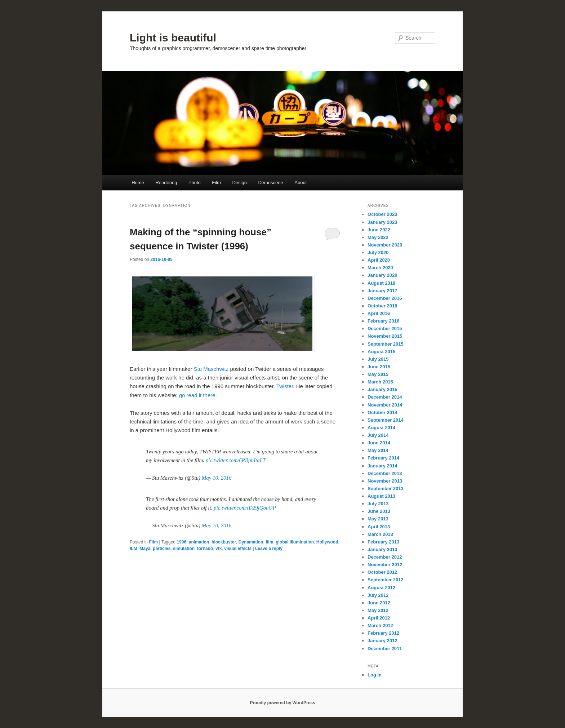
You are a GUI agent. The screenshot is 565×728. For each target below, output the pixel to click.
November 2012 (385, 565)
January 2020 (382, 275)
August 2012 (381, 588)
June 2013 (379, 511)
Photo (195, 183)
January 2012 (382, 641)
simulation (184, 549)
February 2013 (383, 542)
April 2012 (379, 618)
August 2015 (381, 352)
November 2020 (385, 245)
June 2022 (379, 230)
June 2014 (379, 443)
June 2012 (379, 603)
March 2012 (380, 625)
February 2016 (383, 321)
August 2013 (381, 496)
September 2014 (386, 420)
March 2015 (380, 382)
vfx (219, 549)
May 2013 (378, 519)
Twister (285, 386)
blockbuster (224, 542)
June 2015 (379, 367)
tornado (205, 549)
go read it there (197, 395)
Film (216, 183)
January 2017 (382, 291)
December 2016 (385, 298)
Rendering (166, 183)
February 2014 (383, 458)
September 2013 (386, 489)
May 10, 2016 (217, 478)
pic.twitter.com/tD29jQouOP (245, 508)
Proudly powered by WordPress (282, 703)
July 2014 (378, 435)
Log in (375, 675)
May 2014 (378, 450)
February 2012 (383, 633)
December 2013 (385, 473)
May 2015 (378, 374)
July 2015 (378, 359)
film (269, 542)
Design (239, 183)
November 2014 (385, 405)
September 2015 (386, 344)
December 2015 (385, 329)
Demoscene (270, 183)
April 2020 (379, 260)
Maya (145, 549)
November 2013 (385, 481)
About (301, 183)
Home (138, 183)
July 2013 (378, 504)
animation (199, 542)
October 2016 (382, 306)
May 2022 (378, 237)
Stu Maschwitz (211, 369)
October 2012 (382, 572)
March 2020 (380, 268)
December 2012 (385, 557)
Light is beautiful (173, 38)
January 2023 (382, 222)
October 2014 (382, 412)
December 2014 (385, 397)
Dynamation (251, 542)
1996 (181, 542)
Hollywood (327, 542)
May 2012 (378, 610)
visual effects (238, 549)
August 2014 (381, 428)
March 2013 (380, 534)
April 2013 (379, 527)
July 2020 (378, 252)
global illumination (295, 542)
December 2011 (385, 649)
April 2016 (379, 313)
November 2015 (385, 336)
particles (162, 549)
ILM (134, 549)
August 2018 (381, 283)
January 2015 (382, 389)
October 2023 (382, 214)
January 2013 (382, 549)
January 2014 (382, 466)
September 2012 (386, 580)
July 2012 (378, 595)
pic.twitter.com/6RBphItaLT (236, 460)
